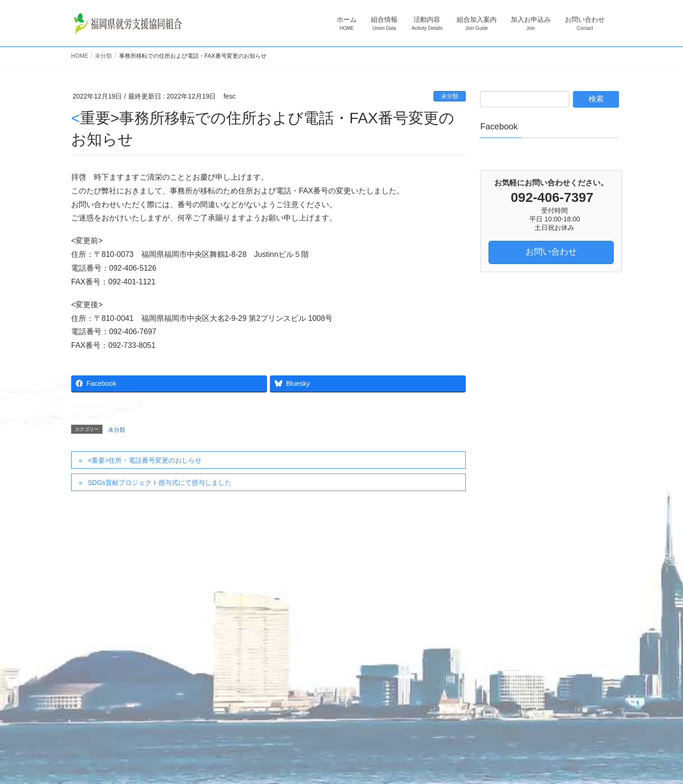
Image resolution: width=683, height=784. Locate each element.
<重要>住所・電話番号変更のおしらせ (145, 460)
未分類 (450, 96)
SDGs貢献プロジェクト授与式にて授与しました (160, 483)
